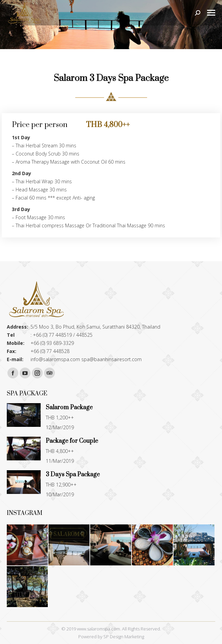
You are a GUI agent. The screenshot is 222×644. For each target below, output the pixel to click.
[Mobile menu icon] (211, 13)
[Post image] (24, 416)
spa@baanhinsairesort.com (112, 359)
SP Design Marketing (124, 637)
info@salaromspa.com (55, 359)
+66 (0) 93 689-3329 (52, 343)
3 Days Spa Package (73, 475)
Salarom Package (69, 408)
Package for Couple (72, 441)
